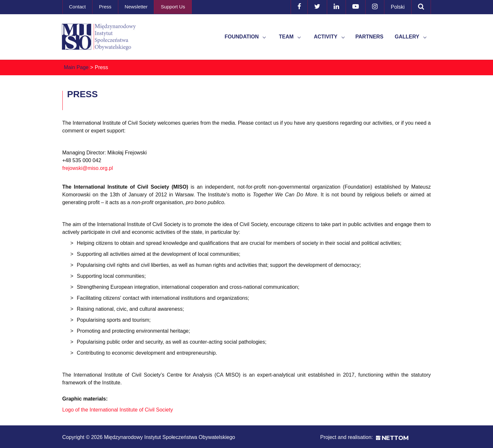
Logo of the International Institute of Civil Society (118, 410)
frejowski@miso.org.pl (88, 168)
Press (105, 7)
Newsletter (136, 7)
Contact (78, 7)
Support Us (173, 7)
